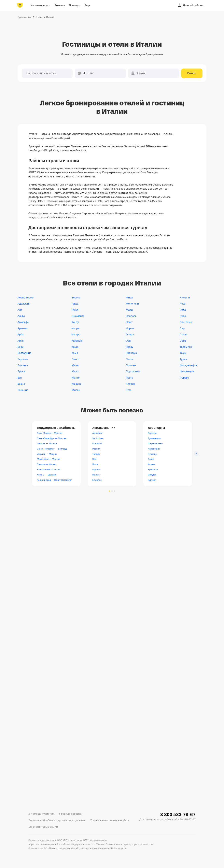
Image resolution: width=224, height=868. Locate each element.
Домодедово (154, 438)
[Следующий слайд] (196, 454)
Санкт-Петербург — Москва (52, 438)
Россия (96, 449)
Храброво (153, 469)
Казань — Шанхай (46, 475)
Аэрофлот (97, 433)
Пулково (152, 454)
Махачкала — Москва (48, 459)
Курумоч (152, 480)
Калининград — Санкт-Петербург (54, 480)
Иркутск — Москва (47, 454)
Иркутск (152, 475)
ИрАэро (96, 469)
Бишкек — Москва (47, 443)
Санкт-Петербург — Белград (52, 449)
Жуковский (154, 449)
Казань (152, 464)
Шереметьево (155, 443)
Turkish (96, 454)
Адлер (151, 459)
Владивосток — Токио (49, 469)
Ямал (95, 464)
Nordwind (97, 443)
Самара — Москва (47, 464)
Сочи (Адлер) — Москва (50, 433)
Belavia (96, 475)
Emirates (97, 480)
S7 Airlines (98, 438)
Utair (95, 459)
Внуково (152, 433)
